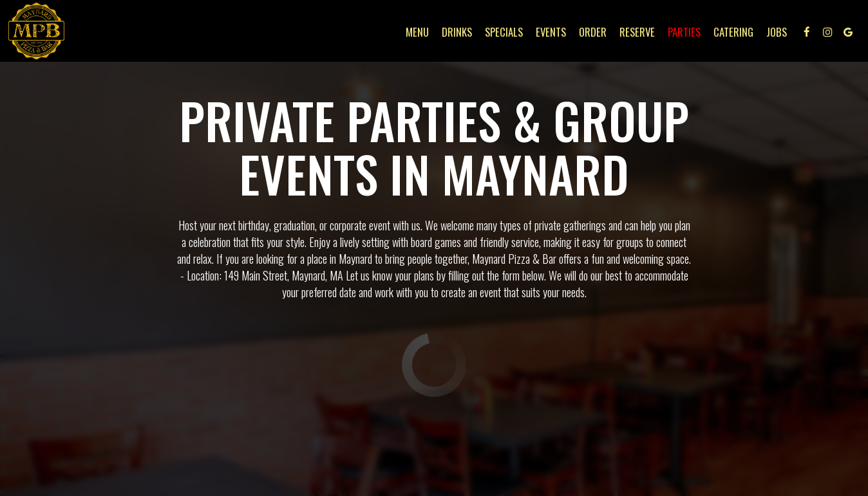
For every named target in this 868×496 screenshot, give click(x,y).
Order (593, 32)
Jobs (777, 32)
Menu (417, 32)
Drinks (457, 32)
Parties (684, 32)
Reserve (637, 32)
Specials (504, 32)
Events (551, 32)
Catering (733, 32)
